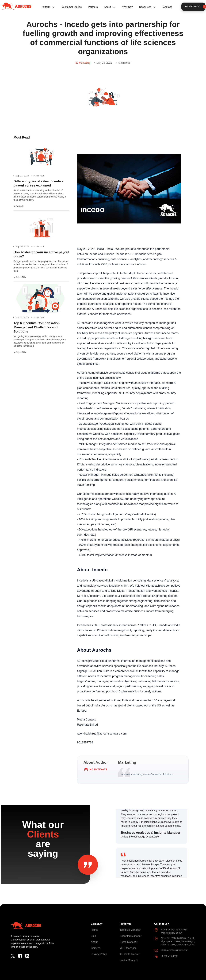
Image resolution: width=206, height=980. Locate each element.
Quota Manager (128, 942)
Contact (167, 7)
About (107, 7)
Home (94, 930)
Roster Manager (129, 960)
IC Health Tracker (130, 954)
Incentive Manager (130, 930)
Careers (95, 948)
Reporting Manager (131, 936)
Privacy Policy (99, 954)
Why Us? (128, 7)
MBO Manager (128, 948)
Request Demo (195, 7)
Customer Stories (72, 7)
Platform (46, 7)
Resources (145, 7)
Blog (93, 936)
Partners (93, 7)
